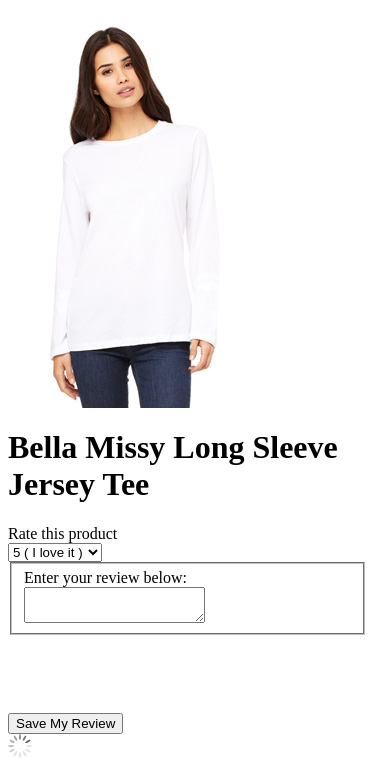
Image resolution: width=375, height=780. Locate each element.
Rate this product (62, 533)
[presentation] (160, 680)
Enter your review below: (105, 577)
